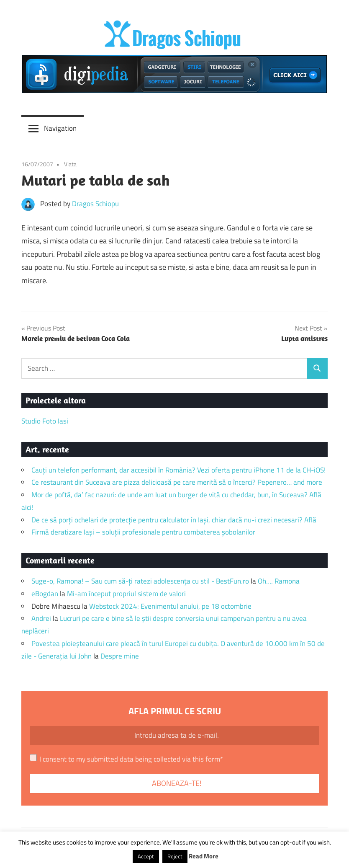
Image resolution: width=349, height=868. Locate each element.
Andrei (41, 618)
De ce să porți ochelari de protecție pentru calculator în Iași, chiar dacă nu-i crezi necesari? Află (174, 520)
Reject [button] (175, 856)
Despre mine (120, 656)
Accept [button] (146, 856)
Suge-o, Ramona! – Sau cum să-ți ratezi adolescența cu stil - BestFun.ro (140, 581)
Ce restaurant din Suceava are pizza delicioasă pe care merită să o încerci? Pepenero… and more (177, 482)
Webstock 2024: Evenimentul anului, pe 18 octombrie (170, 606)
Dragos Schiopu (95, 204)
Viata (70, 164)
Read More (204, 856)
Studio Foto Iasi (45, 421)
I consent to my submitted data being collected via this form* (131, 759)
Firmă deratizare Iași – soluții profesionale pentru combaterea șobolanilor (143, 532)
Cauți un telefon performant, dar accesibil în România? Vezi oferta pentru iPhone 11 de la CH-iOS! (178, 470)
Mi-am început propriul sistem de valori (126, 594)
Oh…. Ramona (279, 581)
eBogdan (45, 594)
